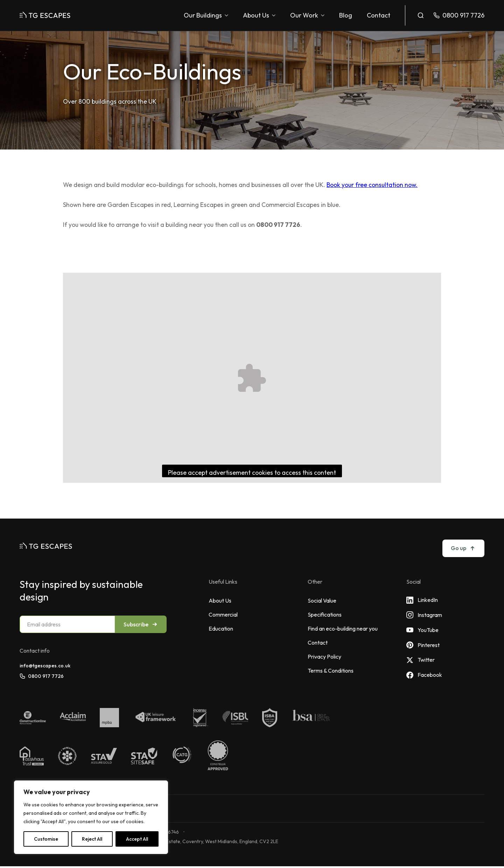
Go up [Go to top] (463, 548)
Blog (346, 15)
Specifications (325, 614)
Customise (46, 839)
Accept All (137, 839)
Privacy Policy (324, 657)
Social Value (322, 600)
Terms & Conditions (331, 671)
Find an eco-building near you (343, 629)
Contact (379, 15)
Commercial (223, 614)
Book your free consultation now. (372, 185)
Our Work (307, 15)
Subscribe (141, 624)
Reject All (92, 839)
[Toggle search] (421, 15)
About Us (259, 15)
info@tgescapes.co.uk (45, 666)
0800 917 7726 (42, 676)
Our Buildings (206, 15)
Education (221, 629)
